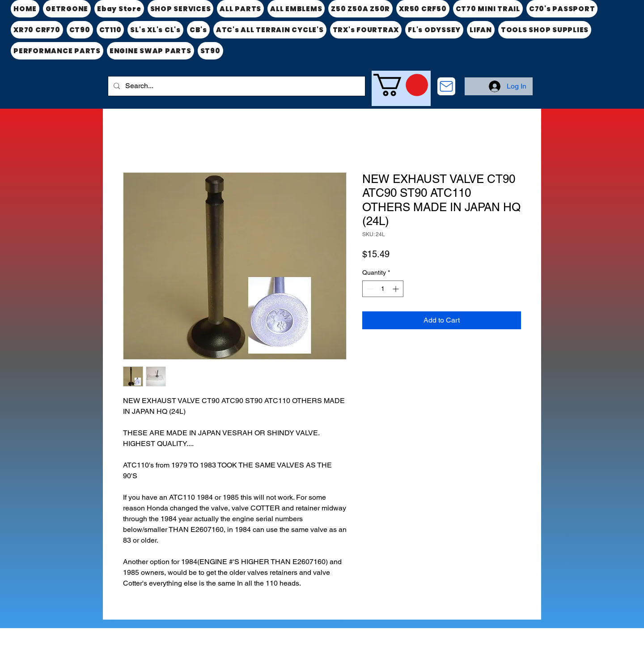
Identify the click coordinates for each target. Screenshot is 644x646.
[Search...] (236, 86)
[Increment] (396, 289)
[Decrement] (369, 289)
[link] (401, 85)
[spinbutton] (383, 289)
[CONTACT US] (446, 86)
